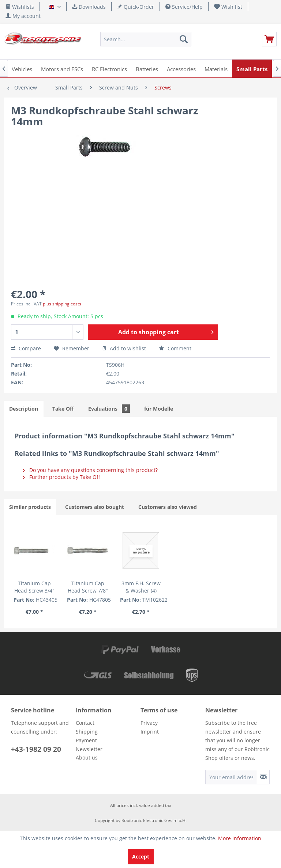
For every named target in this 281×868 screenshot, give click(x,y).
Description (24, 409)
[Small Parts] (252, 68)
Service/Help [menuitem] (184, 7)
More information (240, 838)
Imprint (150, 732)
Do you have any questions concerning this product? (90, 470)
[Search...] (146, 39)
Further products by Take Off (61, 477)
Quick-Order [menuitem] (136, 7)
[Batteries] (147, 68)
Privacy (149, 723)
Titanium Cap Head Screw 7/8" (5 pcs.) (88, 587)
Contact (85, 723)
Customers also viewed (168, 507)
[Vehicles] (22, 68)
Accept (141, 856)
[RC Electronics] (109, 68)
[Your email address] (231, 777)
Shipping (87, 732)
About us (87, 757)
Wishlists (20, 7)
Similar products (30, 507)
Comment (175, 348)
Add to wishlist (124, 348)
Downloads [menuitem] (89, 7)
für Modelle (159, 409)
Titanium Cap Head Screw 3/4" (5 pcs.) (34, 587)
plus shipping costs (62, 304)
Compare (26, 348)
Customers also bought (95, 507)
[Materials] (216, 68)
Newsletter (89, 749)
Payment (86, 740)
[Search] (184, 39)
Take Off (63, 409)
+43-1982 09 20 (36, 749)
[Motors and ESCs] (62, 68)
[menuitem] (228, 7)
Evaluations (109, 409)
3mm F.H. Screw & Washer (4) (141, 587)
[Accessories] (181, 68)
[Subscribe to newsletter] (263, 777)
